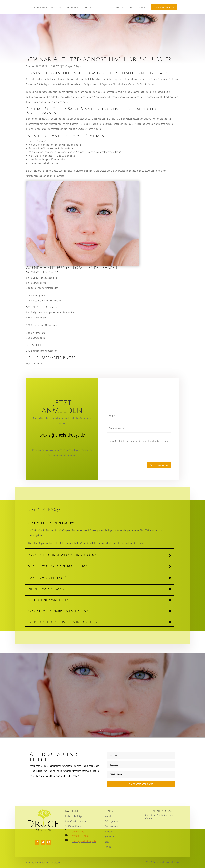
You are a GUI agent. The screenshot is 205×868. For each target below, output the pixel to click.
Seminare (143, 7)
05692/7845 (78, 831)
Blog (133, 7)
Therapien (71, 7)
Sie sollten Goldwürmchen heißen (159, 817)
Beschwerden (38, 7)
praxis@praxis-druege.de (84, 841)
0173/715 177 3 (80, 836)
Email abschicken (159, 465)
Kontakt (109, 816)
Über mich (121, 7)
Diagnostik (57, 7)
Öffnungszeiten (112, 821)
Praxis (85, 7)
